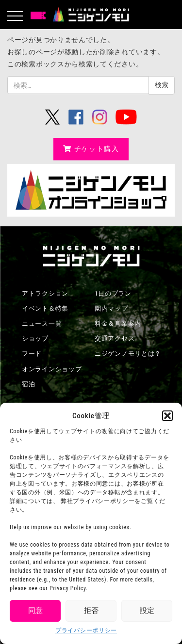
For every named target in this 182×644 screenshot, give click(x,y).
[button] (167, 416)
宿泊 (28, 384)
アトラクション (45, 293)
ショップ (35, 338)
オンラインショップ (52, 369)
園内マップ (111, 308)
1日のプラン (113, 293)
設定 (147, 611)
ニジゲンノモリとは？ (128, 353)
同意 (35, 611)
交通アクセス (115, 338)
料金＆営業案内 (118, 323)
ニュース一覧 (42, 323)
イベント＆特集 (45, 308)
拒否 (91, 611)
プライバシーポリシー (86, 630)
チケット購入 (91, 149)
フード (32, 353)
